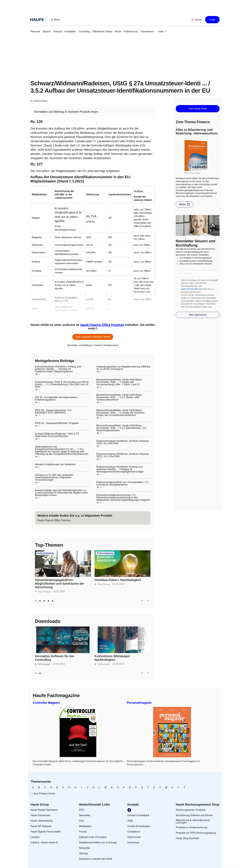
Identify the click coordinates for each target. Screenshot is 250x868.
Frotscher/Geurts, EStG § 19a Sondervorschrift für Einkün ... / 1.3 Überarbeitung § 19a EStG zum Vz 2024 (62, 385)
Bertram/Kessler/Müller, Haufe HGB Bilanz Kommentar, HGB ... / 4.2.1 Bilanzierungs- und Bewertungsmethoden (121, 428)
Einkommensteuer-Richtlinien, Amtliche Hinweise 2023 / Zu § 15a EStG (123, 455)
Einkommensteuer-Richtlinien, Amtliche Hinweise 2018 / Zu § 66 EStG (123, 442)
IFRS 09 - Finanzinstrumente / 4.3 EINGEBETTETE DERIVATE (53, 412)
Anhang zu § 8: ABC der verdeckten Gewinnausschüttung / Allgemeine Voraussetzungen (54, 477)
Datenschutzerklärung (191, 289)
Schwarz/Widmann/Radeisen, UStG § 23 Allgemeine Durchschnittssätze (57, 435)
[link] (35, 32)
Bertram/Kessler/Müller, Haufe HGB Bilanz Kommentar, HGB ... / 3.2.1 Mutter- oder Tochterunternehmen (119, 397)
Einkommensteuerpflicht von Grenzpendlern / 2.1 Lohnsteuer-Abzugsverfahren (123, 483)
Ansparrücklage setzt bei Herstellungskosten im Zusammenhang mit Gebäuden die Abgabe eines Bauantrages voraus (61, 493)
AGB (215, 280)
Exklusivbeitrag (46, 553)
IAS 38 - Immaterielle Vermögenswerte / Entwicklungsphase (56, 399)
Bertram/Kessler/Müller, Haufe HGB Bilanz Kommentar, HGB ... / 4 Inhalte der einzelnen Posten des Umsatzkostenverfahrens (120, 413)
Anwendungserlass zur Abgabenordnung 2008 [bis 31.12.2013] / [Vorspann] (123, 368)
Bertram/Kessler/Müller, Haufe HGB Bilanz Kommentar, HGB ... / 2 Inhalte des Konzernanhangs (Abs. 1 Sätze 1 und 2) (119, 382)
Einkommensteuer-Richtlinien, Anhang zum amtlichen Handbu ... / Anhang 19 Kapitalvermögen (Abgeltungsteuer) (58, 369)
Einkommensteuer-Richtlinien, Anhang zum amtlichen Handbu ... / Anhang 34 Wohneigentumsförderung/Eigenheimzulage (120, 469)
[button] (56, 20)
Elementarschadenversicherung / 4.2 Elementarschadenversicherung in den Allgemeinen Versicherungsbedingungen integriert (123, 498)
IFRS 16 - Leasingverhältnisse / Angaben (57, 423)
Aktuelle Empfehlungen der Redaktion (55, 464)
